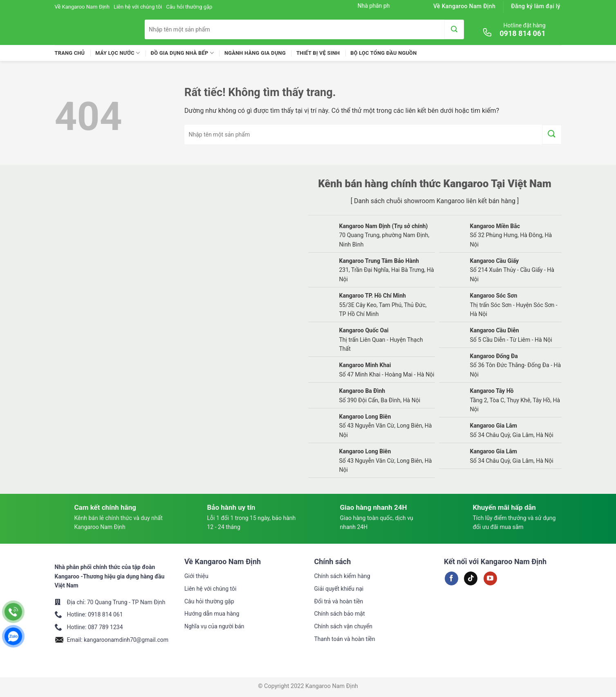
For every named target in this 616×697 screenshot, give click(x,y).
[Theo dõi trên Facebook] (451, 578)
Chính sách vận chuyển (344, 626)
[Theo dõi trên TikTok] (471, 578)
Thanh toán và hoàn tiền (345, 639)
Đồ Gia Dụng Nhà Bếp (182, 53)
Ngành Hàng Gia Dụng (255, 53)
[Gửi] (454, 29)
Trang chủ (70, 53)
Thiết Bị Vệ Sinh (318, 53)
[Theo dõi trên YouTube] (490, 578)
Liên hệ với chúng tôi (138, 7)
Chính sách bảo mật (340, 614)
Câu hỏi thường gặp (189, 7)
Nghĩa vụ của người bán (214, 626)
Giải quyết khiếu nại (339, 589)
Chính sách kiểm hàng (342, 576)
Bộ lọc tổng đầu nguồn (383, 53)
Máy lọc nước (118, 53)
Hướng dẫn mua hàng (212, 614)
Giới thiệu (196, 576)
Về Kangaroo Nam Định (82, 7)
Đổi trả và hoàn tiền (339, 601)
